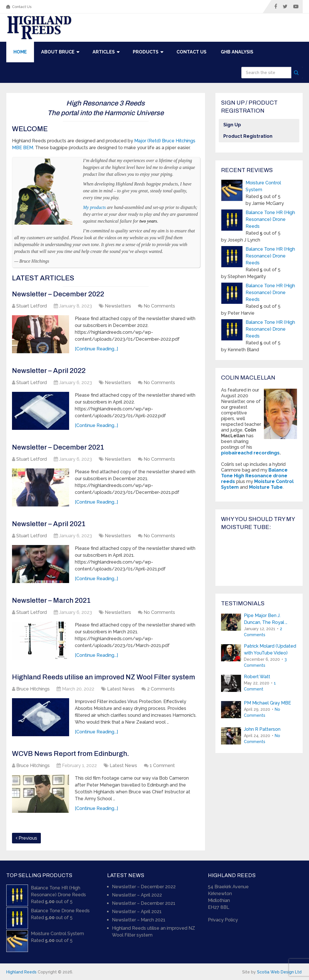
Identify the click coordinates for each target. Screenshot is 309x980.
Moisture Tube (266, 487)
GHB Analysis (237, 52)
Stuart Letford (32, 306)
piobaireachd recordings (250, 453)
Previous (26, 838)
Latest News (121, 689)
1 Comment (162, 766)
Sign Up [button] (232, 125)
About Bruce (58, 52)
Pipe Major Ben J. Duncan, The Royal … (266, 619)
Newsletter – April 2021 (49, 524)
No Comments (159, 306)
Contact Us (19, 7)
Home (20, 52)
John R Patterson (262, 729)
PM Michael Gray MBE (267, 703)
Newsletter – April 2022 (49, 371)
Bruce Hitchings (33, 689)
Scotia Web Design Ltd (279, 972)
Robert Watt (257, 677)
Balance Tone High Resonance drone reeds (254, 476)
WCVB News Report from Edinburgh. (71, 754)
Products (146, 52)
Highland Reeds (21, 972)
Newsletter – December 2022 (58, 294)
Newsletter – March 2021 (51, 600)
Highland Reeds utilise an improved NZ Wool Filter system (104, 677)
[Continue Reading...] (96, 349)
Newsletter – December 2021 (58, 447)
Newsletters (118, 306)
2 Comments (161, 689)
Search (297, 73)
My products (95, 207)
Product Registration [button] (248, 136)
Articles (104, 52)
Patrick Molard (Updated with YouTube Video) (270, 649)
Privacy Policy (223, 920)
